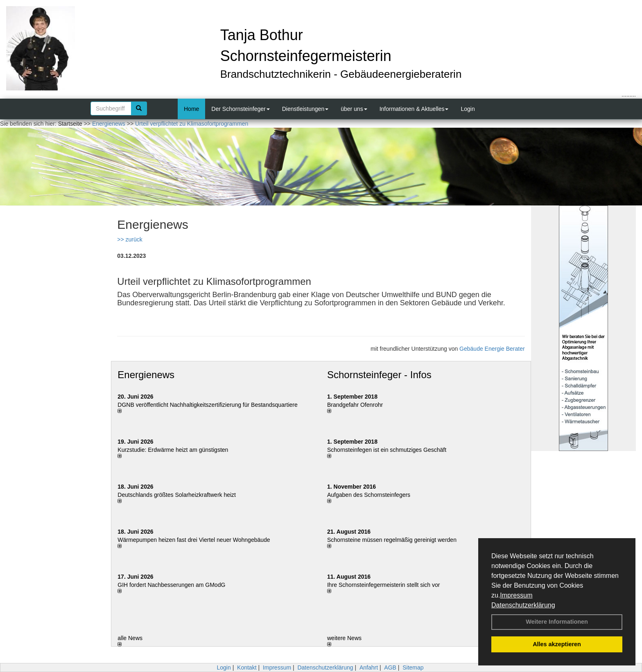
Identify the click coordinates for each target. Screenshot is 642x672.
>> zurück (130, 239)
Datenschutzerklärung (523, 605)
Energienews (146, 375)
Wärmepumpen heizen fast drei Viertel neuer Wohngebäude (194, 540)
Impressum (516, 595)
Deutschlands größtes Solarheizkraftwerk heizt (177, 495)
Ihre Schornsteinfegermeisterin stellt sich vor (383, 585)
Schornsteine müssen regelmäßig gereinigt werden (392, 540)
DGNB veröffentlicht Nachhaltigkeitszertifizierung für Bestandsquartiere (207, 405)
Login (468, 109)
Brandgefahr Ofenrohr (355, 405)
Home (191, 109)
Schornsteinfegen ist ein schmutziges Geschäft (387, 450)
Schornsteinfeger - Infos (379, 375)
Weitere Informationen (557, 622)
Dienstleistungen (305, 109)
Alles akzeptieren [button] (557, 644)
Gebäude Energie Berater (492, 349)
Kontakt (247, 667)
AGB (390, 667)
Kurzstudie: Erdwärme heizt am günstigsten (173, 450)
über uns (354, 109)
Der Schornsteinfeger (240, 109)
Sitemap (413, 667)
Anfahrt (369, 667)
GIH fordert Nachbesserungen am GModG (171, 585)
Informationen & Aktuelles (414, 109)
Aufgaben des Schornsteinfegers (369, 495)
